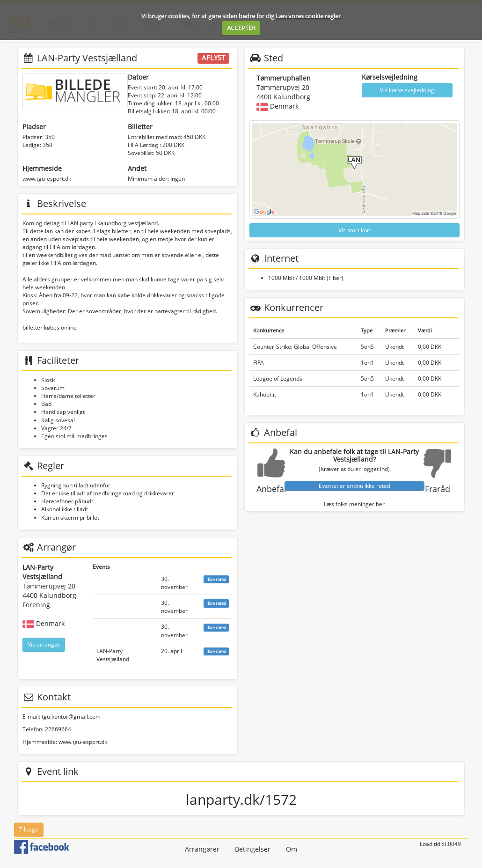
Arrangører (202, 849)
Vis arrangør (44, 644)
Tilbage (29, 829)
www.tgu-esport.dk (47, 179)
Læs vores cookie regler (308, 16)
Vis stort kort (355, 230)
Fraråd (438, 489)
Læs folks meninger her (354, 504)
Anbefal (271, 489)
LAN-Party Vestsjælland (113, 655)
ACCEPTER (241, 28)
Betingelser (253, 849)
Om (292, 849)
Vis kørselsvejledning (407, 90)
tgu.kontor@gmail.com (71, 717)
